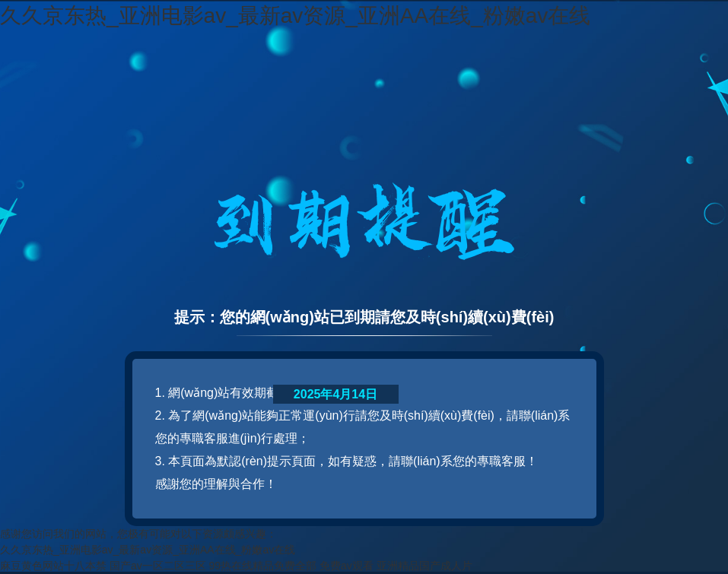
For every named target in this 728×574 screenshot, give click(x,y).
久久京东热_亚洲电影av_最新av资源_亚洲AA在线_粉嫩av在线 (295, 16)
